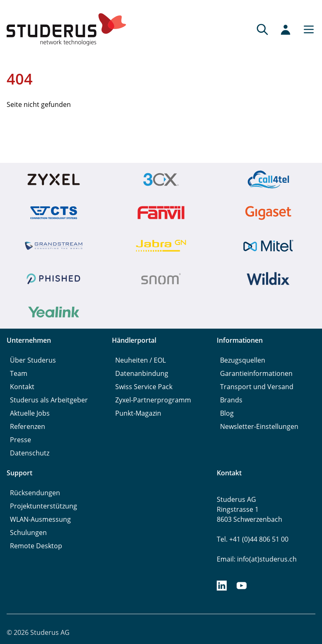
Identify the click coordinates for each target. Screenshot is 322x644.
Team (19, 373)
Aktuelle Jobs (30, 413)
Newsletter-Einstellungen (259, 426)
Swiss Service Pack (144, 387)
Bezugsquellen (243, 360)
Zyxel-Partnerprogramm (153, 400)
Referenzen (28, 426)
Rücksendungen (35, 493)
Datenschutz (30, 453)
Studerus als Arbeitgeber (49, 400)
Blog (227, 413)
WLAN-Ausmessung (40, 519)
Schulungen (28, 533)
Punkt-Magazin (138, 413)
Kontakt (22, 387)
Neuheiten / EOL (140, 360)
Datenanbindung (142, 373)
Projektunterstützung (44, 506)
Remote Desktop (36, 546)
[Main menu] (306, 29)
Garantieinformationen (256, 373)
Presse (21, 440)
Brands (231, 400)
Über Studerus (33, 360)
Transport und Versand (257, 387)
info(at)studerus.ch (267, 559)
